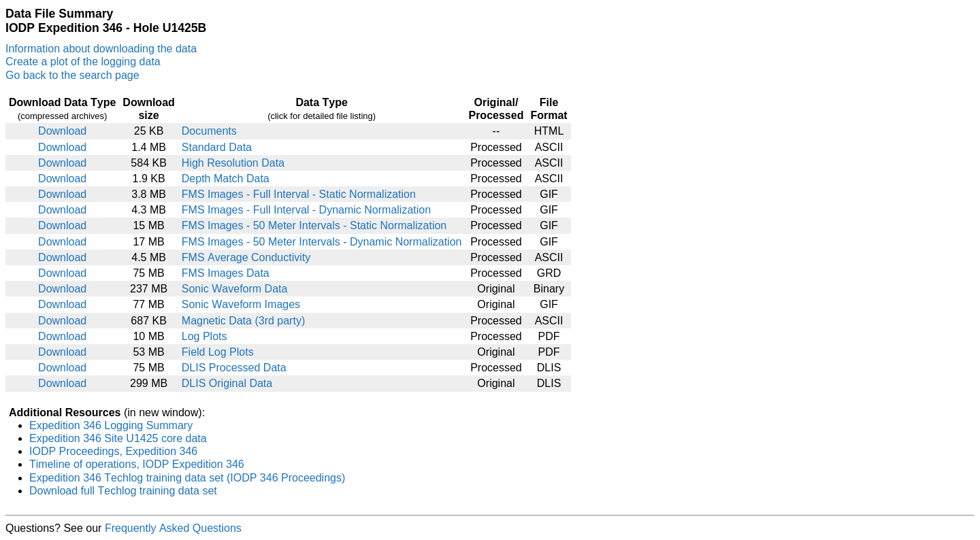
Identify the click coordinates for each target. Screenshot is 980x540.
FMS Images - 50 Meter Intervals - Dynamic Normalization (322, 242)
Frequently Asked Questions (173, 528)
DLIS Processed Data (234, 368)
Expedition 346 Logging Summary (111, 425)
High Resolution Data (233, 163)
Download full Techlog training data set (123, 491)
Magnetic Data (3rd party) (243, 321)
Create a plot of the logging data (83, 62)
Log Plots (205, 336)
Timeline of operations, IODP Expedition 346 (137, 464)
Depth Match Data (226, 179)
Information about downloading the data (101, 49)
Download (62, 131)
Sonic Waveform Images (241, 304)
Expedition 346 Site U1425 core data (118, 438)
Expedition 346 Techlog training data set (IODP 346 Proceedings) (187, 478)
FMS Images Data (226, 273)
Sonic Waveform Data (235, 289)
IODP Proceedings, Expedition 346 (113, 451)
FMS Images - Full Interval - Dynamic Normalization (306, 210)
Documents (209, 131)
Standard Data (217, 147)
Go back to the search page (72, 75)
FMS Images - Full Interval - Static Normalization (299, 194)
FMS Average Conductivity (246, 257)
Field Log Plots (218, 352)
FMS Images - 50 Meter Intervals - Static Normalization (314, 225)
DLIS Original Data (227, 383)
